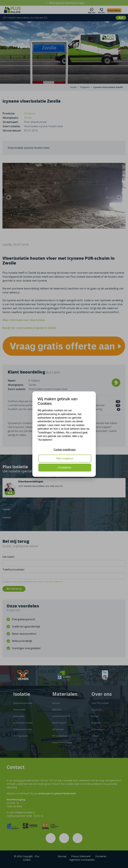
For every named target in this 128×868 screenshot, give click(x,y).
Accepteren (65, 467)
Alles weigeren (65, 458)
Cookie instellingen (65, 450)
